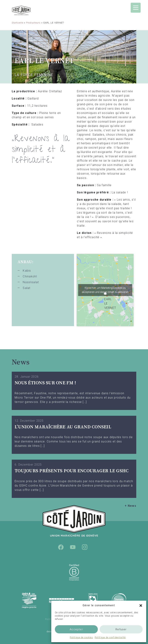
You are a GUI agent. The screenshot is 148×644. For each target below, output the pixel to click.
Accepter (76, 629)
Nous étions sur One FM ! (45, 383)
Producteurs (33, 23)
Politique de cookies (81, 637)
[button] (141, 605)
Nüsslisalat (31, 282)
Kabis (27, 271)
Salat (27, 288)
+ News (130, 506)
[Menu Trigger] (136, 8)
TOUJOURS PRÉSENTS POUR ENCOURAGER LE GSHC (72, 471)
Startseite (18, 23)
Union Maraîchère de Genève (31, 10)
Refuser (121, 629)
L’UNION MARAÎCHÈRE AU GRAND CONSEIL (63, 427)
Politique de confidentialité (110, 637)
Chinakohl (30, 276)
